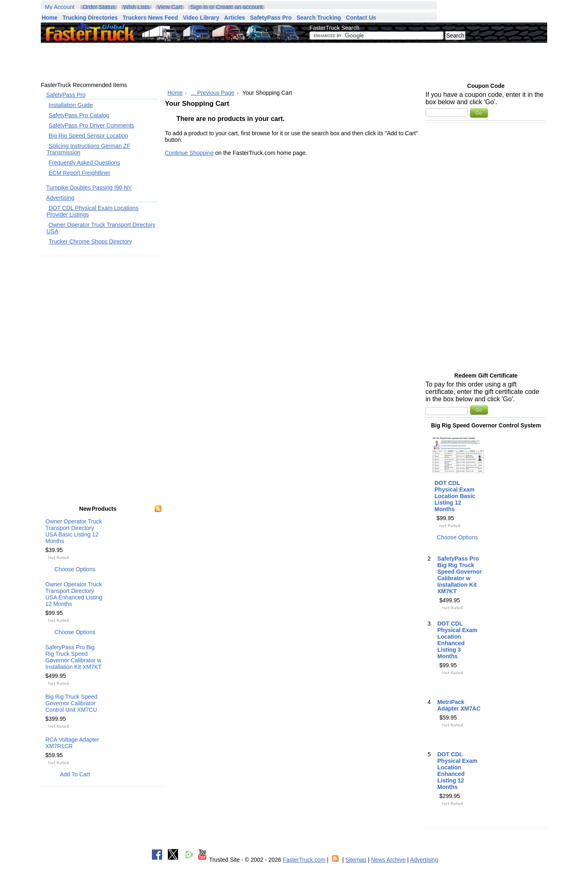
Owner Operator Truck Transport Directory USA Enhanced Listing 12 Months (74, 594)
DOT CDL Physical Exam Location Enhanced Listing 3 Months (457, 640)
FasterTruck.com (304, 860)
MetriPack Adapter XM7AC (459, 705)
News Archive (388, 860)
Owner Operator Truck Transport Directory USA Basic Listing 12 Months (74, 531)
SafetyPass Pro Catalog (79, 115)
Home (175, 93)
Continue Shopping (189, 153)
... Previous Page (213, 93)
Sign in (199, 7)
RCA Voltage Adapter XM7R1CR (72, 743)
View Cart (170, 7)
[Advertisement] (337, 62)
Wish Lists (136, 7)
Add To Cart (75, 774)
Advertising (60, 198)
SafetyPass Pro (66, 95)
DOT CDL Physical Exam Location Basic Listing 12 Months (455, 496)
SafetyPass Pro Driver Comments (91, 125)
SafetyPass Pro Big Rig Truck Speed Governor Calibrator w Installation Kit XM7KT (73, 657)
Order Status (99, 7)
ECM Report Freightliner (79, 173)
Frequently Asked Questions (84, 163)
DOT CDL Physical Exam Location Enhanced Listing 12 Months (457, 771)
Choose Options (75, 569)
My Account (60, 7)
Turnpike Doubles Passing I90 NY (89, 188)
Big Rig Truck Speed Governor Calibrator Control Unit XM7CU (71, 703)
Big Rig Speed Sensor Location (88, 136)
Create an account (239, 7)
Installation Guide (71, 105)
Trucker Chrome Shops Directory (90, 241)
